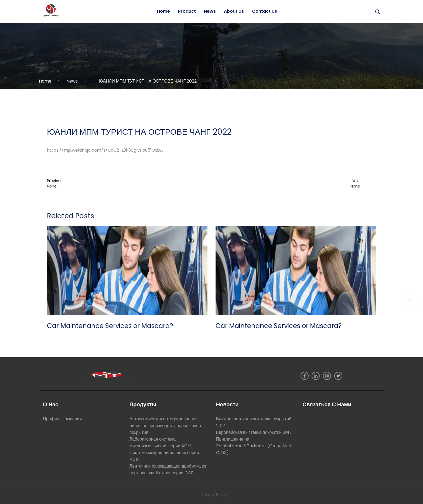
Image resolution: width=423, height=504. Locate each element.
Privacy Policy (214, 495)
